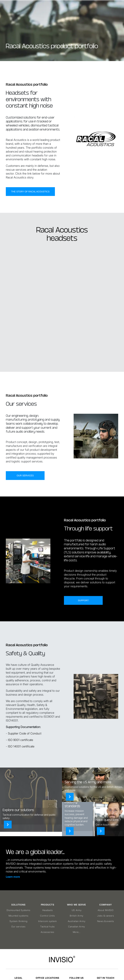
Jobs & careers (106, 916)
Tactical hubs (47, 926)
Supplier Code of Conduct (25, 749)
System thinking (18, 921)
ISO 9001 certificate (21, 755)
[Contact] (101, 831)
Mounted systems (18, 916)
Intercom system (48, 921)
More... (77, 932)
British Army (77, 916)
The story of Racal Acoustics (30, 192)
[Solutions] (8, 825)
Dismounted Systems (18, 910)
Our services (25, 491)
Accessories (47, 932)
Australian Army (77, 921)
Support (83, 616)
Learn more (13, 877)
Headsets (48, 910)
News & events (106, 921)
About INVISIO (106, 910)
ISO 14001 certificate (21, 762)
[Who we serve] (70, 797)
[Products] (70, 831)
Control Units (47, 916)
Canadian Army (77, 926)
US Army (77, 910)
